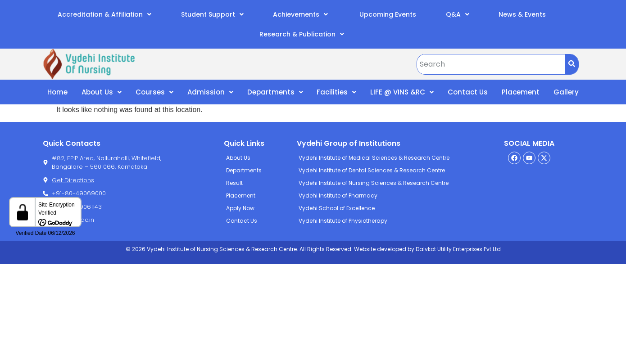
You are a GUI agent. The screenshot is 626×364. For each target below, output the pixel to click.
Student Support (212, 14)
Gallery (566, 92)
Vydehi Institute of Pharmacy (338, 195)
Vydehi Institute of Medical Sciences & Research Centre (374, 158)
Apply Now (240, 208)
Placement (521, 92)
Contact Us (468, 92)
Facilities (336, 92)
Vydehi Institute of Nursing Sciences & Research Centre (374, 183)
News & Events (522, 14)
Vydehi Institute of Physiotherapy (343, 221)
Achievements (300, 14)
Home (57, 92)
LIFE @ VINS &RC (402, 92)
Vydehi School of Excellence (337, 208)
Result (234, 183)
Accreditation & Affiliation (104, 14)
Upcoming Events (387, 14)
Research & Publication (302, 34)
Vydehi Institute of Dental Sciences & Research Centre (372, 170)
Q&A (458, 14)
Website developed (379, 249)
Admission (210, 92)
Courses (154, 92)
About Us (102, 92)
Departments (275, 92)
